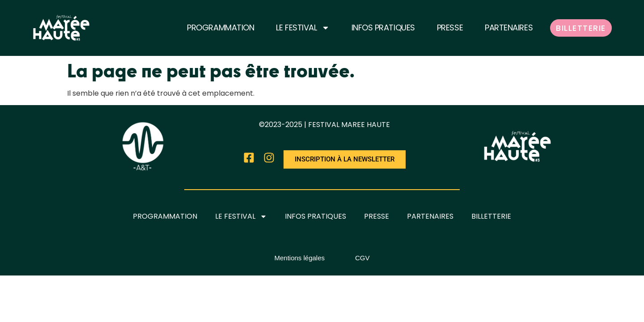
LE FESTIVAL (303, 28)
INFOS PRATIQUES (383, 28)
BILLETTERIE (581, 28)
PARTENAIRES (509, 28)
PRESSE (450, 28)
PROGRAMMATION (220, 28)
